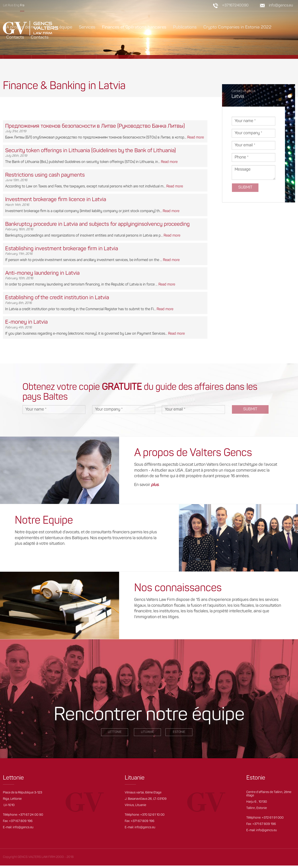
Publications (185, 27)
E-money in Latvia (26, 322)
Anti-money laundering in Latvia (42, 273)
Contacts (15, 37)
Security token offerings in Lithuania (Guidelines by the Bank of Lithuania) (90, 151)
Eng (17, 5)
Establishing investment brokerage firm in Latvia (62, 249)
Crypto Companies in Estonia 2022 (237, 27)
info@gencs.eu (281, 5)
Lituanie (147, 732)
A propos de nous (23, 27)
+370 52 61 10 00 (152, 815)
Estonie (179, 732)
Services (87, 27)
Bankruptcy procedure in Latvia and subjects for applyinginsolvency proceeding (97, 224)
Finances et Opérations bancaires (134, 27)
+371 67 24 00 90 (31, 815)
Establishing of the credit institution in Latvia (57, 298)
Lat (5, 5)
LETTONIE (115, 732)
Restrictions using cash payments (45, 175)
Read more (196, 138)
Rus (11, 5)
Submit (245, 188)
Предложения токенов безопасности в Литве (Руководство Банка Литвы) (95, 126)
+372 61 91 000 (273, 818)
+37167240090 (235, 5)
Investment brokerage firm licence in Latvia (56, 200)
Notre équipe (60, 27)
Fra (22, 5)
